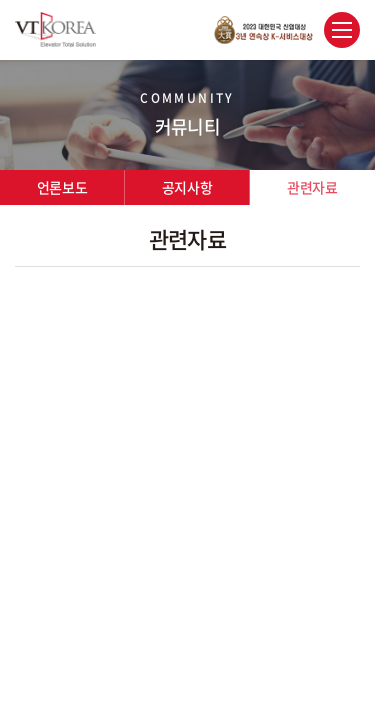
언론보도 (62, 187)
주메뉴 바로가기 (0, 0)
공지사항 (187, 187)
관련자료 (312, 187)
